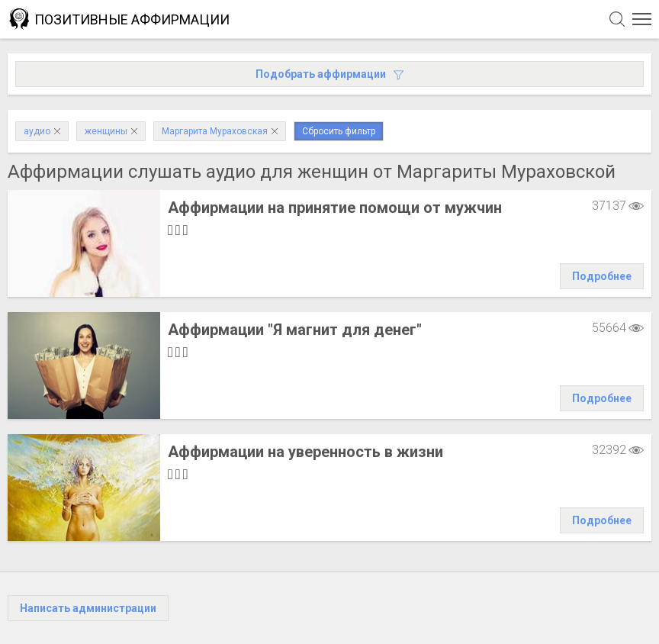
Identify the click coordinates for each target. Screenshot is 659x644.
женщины (111, 131)
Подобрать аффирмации (329, 74)
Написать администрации (88, 608)
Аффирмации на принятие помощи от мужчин (335, 208)
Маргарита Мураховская (220, 131)
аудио (42, 131)
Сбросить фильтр (339, 131)
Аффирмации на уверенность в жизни (305, 452)
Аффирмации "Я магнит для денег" (295, 330)
